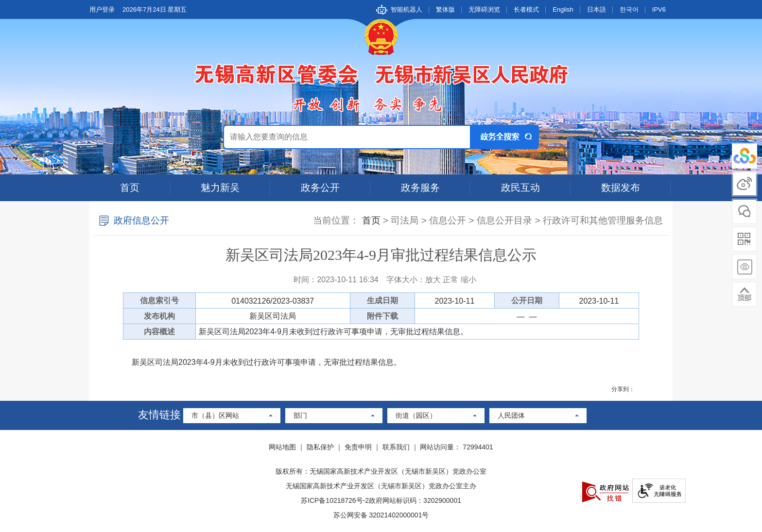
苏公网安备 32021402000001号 (381, 515)
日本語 (597, 9)
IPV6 (659, 9)
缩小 (468, 280)
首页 (130, 188)
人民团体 (511, 415)
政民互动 (520, 188)
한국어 (629, 9)
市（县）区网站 (215, 415)
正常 (450, 280)
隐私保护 (320, 447)
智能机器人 (407, 9)
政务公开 (320, 188)
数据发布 (621, 188)
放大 (433, 280)
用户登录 (102, 9)
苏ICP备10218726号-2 (335, 500)
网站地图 (282, 447)
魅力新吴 (220, 188)
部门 (300, 415)
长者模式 (526, 9)
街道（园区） (416, 415)
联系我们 (396, 447)
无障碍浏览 (484, 9)
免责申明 (358, 447)
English (563, 9)
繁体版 (445, 9)
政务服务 (420, 188)
